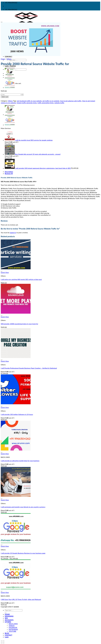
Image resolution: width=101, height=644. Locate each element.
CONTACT (8, 56)
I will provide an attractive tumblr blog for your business (20, 461)
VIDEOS (12, 626)
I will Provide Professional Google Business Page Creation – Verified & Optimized (29, 368)
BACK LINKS (13, 624)
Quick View (5, 272)
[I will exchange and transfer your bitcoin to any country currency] (16, 496)
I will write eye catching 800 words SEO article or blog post (21, 279)
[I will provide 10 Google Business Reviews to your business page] (16, 542)
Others (9, 59)
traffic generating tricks (46, 103)
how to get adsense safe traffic (71, 101)
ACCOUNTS (9, 620)
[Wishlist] (2, 22)
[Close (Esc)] (2, 641)
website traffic (59, 103)
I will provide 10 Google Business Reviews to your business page (23, 553)
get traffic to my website (51, 101)
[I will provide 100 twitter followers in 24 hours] (16, 404)
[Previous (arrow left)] (2, 643)
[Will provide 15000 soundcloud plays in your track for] (16, 313)
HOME (7, 614)
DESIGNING (9, 616)
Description (9, 172)
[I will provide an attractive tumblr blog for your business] (16, 450)
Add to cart (5, 97)
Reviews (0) (9, 174)
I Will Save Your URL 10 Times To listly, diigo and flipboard (21, 599)
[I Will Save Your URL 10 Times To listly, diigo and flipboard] (16, 589)
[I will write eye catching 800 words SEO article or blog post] (16, 269)
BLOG (7, 633)
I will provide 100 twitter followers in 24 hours (17, 414)
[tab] (52, 172)
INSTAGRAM (13, 629)
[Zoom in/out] (4, 641)
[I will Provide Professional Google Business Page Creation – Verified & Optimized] (16, 357)
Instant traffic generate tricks (27, 103)
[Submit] (6, 613)
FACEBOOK (13, 627)
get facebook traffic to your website (29, 101)
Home (3, 59)
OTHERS (8, 622)
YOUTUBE (12, 631)
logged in (13, 233)
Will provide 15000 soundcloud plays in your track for (19, 324)
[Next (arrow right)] (4, 643)
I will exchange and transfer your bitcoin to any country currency (23, 507)
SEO (6, 618)
